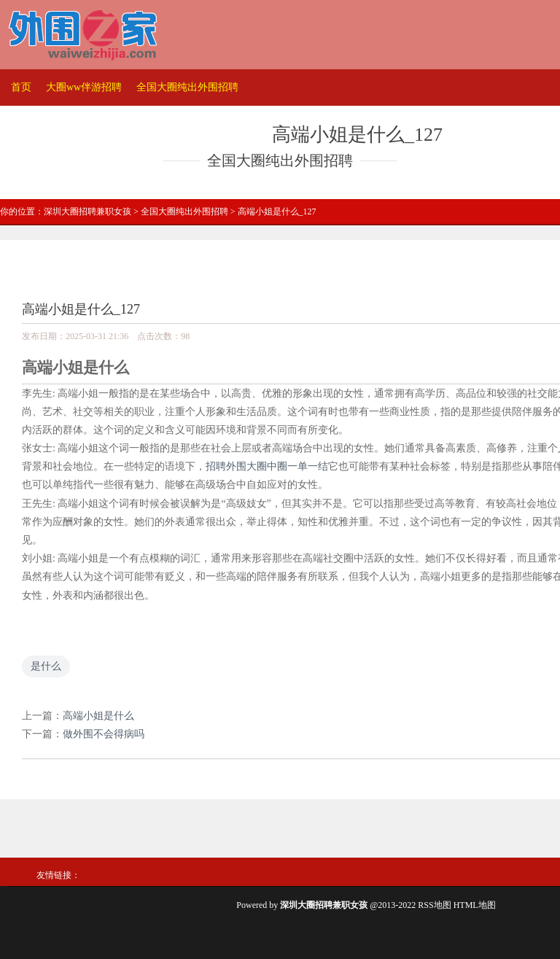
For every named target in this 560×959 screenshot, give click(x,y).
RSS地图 (434, 905)
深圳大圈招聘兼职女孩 (87, 211)
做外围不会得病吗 (104, 734)
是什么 (46, 666)
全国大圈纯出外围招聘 (187, 87)
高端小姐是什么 (98, 716)
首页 (21, 87)
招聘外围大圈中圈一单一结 (267, 466)
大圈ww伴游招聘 (84, 87)
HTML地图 (475, 905)
